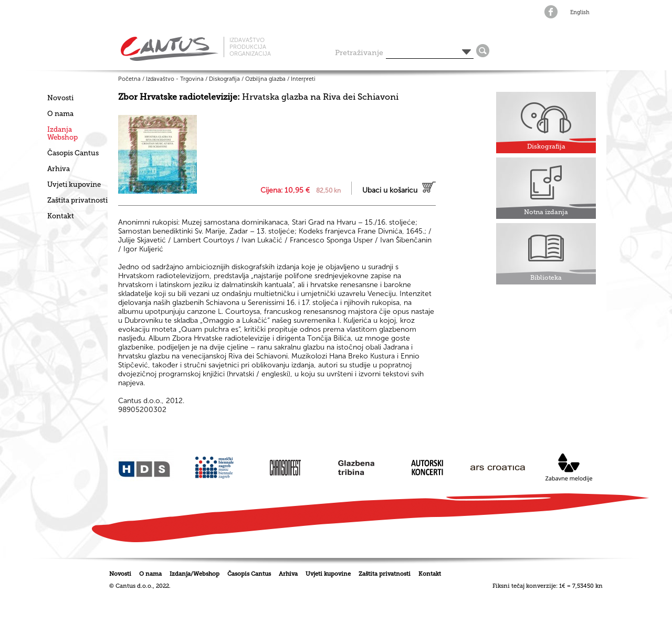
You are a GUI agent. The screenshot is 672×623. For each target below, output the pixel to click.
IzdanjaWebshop (62, 133)
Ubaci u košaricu (390, 190)
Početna (129, 79)
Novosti (60, 98)
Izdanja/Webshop (195, 574)
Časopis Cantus (73, 153)
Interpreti (303, 79)
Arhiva (59, 169)
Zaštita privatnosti (77, 200)
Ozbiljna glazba (265, 79)
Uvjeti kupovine (74, 184)
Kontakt (61, 216)
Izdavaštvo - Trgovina (175, 79)
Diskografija (224, 79)
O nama (60, 114)
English (580, 13)
